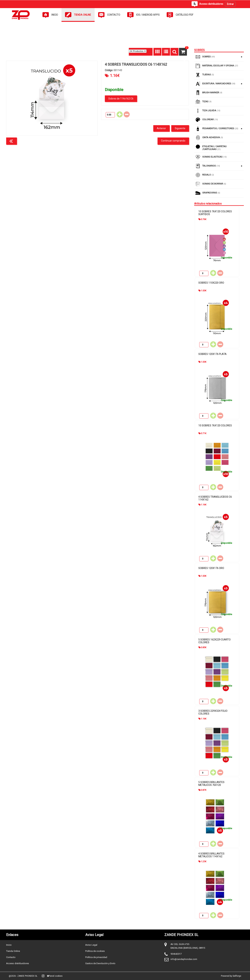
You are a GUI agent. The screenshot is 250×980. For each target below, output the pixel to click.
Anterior (161, 128)
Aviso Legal (91, 945)
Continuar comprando (173, 141)
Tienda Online (13, 951)
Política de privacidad (96, 957)
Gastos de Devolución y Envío (100, 963)
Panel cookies (55, 976)
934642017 (176, 954)
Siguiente (180, 128)
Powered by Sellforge (231, 976)
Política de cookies (95, 951)
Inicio (9, 945)
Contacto (11, 957)
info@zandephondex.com (184, 959)
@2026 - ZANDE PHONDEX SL (23, 976)
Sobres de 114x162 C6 (121, 99)
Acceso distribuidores (18, 963)
